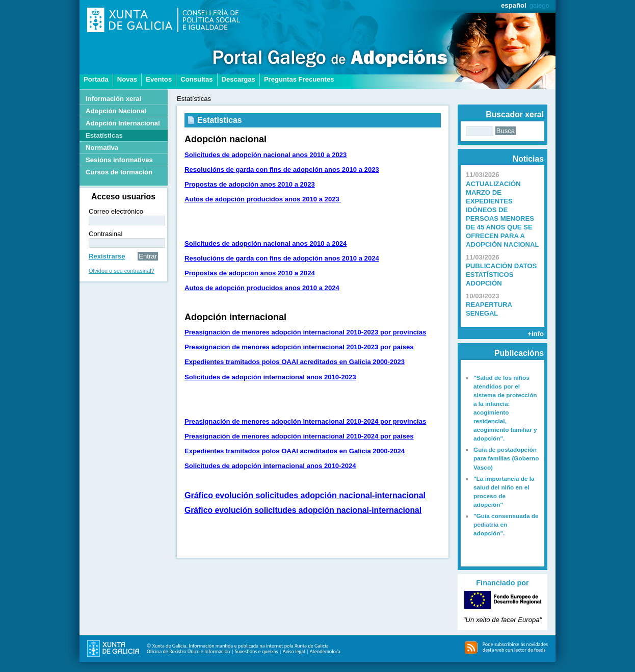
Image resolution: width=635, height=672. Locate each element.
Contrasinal (105, 234)
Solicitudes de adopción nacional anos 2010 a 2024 (266, 243)
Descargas (239, 79)
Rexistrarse (107, 256)
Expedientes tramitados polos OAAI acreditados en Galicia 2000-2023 (295, 362)
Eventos (159, 79)
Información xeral (113, 99)
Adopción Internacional (123, 123)
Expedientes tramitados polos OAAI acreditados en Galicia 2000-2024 (295, 451)
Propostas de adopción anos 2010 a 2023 (250, 184)
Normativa (102, 148)
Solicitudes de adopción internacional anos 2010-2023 (270, 377)
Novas (127, 79)
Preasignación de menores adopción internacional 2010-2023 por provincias (305, 332)
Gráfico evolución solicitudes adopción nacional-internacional (305, 495)
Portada (96, 79)
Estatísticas (104, 135)
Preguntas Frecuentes (299, 79)
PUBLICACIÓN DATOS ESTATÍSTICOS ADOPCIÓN (501, 275)
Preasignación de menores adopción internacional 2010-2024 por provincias (305, 421)
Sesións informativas (119, 160)
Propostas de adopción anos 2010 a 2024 (250, 273)
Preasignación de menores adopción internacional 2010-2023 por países (299, 347)
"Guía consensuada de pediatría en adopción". (506, 525)
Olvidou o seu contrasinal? (122, 271)
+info (536, 334)
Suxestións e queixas (257, 651)
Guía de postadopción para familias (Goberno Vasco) (506, 458)
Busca (506, 131)
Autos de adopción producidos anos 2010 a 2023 (263, 199)
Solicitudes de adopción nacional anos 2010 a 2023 (266, 155)
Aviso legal (294, 651)
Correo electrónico (116, 211)
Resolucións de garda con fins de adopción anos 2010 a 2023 (282, 170)
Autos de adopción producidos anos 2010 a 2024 (262, 288)
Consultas (196, 79)
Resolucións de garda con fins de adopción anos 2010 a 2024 (282, 258)
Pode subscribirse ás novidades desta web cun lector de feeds (515, 647)
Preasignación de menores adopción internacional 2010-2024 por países (299, 436)
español (514, 5)
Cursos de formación (119, 172)
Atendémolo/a (325, 651)
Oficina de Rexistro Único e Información (188, 651)
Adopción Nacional (116, 111)
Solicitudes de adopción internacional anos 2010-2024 (270, 466)
